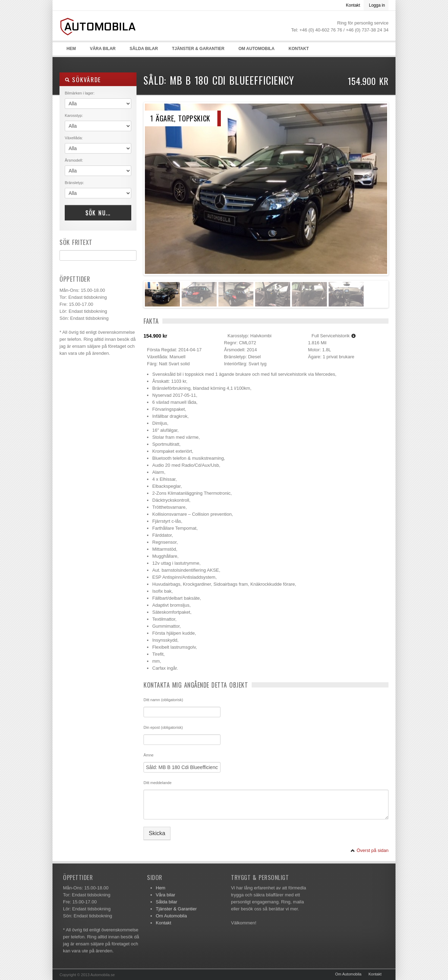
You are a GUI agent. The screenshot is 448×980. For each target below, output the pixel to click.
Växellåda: (74, 138)
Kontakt (353, 5)
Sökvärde (83, 80)
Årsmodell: (74, 160)
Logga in (377, 5)
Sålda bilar (144, 49)
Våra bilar (103, 49)
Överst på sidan (369, 850)
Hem (71, 49)
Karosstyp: (74, 115)
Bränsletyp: (74, 183)
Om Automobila (256, 49)
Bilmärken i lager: (80, 93)
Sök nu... (98, 213)
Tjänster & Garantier (198, 49)
